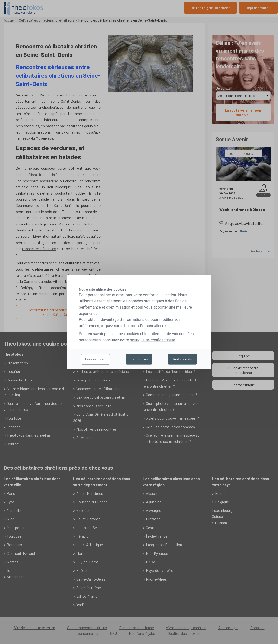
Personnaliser (95, 359)
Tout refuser (139, 359)
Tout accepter (182, 359)
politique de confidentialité (152, 340)
